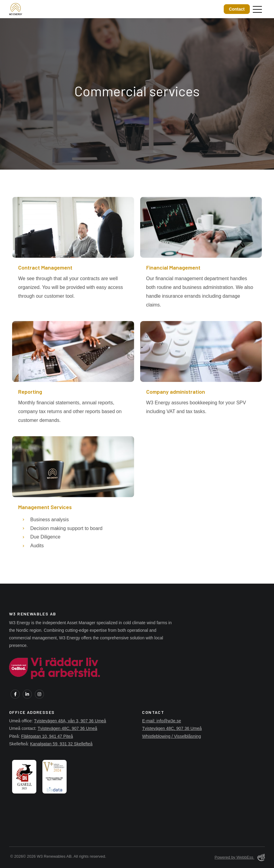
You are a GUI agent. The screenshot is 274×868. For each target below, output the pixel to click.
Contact (237, 9)
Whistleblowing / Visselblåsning (171, 736)
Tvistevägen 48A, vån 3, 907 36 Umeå (70, 721)
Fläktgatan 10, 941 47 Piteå (47, 736)
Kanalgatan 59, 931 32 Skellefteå (61, 744)
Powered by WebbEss (240, 857)
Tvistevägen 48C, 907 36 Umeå (67, 728)
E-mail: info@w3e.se (162, 721)
